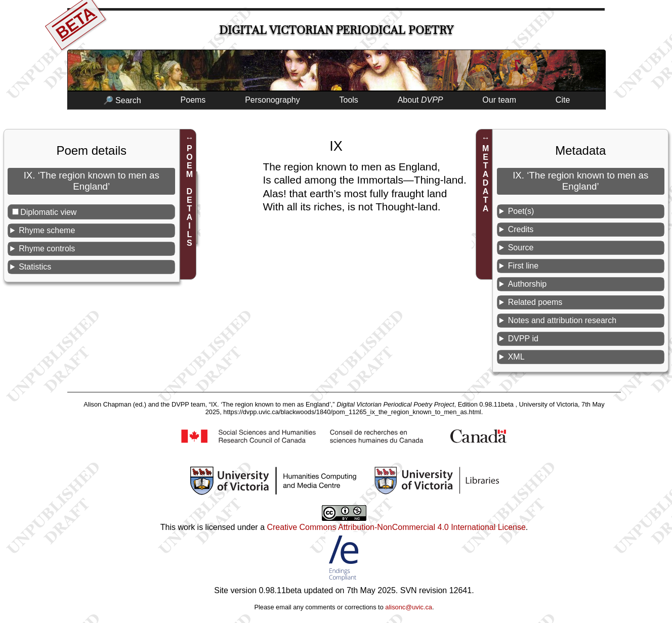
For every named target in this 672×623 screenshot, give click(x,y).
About (421, 100)
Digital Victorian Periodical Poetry (336, 30)
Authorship (528, 284)
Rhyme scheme (47, 230)
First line (523, 266)
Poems (193, 100)
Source (521, 248)
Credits (521, 229)
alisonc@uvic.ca (409, 607)
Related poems (535, 302)
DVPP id (523, 339)
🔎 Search (122, 100)
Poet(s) (521, 211)
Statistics (35, 267)
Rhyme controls (47, 249)
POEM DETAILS (190, 196)
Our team (499, 100)
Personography (272, 100)
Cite (563, 100)
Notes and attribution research (562, 320)
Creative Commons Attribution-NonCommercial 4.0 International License (396, 527)
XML (516, 357)
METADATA (486, 179)
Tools (349, 100)
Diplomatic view (48, 212)
